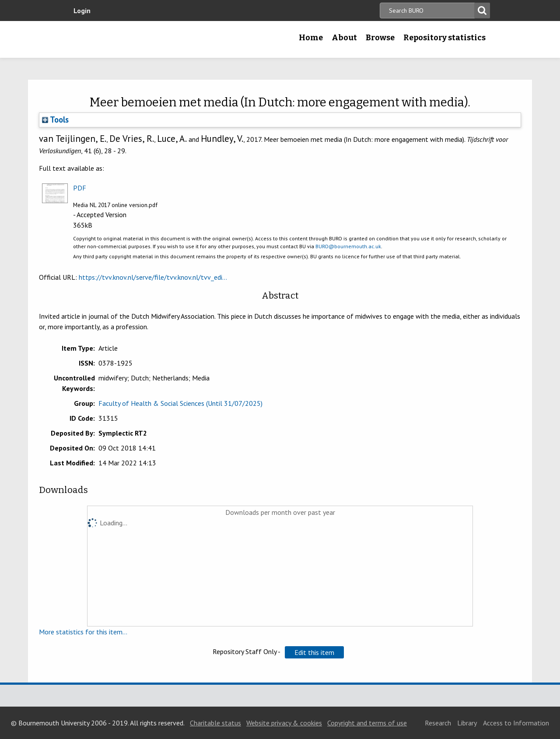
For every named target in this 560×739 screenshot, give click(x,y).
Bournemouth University (125, 39)
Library (467, 723)
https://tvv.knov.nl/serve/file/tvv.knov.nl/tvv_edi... (153, 277)
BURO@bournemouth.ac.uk (348, 246)
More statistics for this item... (83, 632)
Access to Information (516, 723)
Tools (55, 120)
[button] (314, 652)
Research (438, 723)
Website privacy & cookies (284, 723)
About (344, 38)
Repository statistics (444, 38)
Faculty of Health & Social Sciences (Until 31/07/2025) (180, 403)
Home (311, 38)
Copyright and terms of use (367, 723)
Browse (380, 38)
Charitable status (215, 723)
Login (82, 11)
